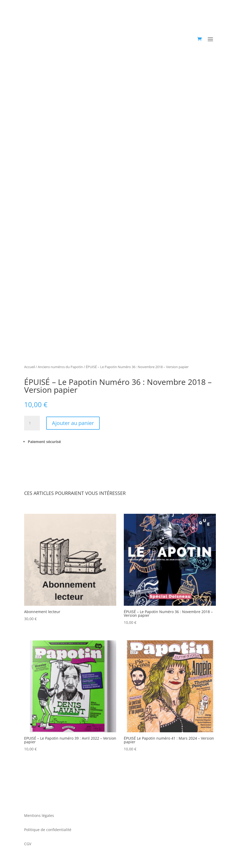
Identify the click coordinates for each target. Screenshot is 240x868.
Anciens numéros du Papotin (60, 367)
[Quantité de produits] (32, 423)
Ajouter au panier (73, 423)
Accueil (30, 367)
